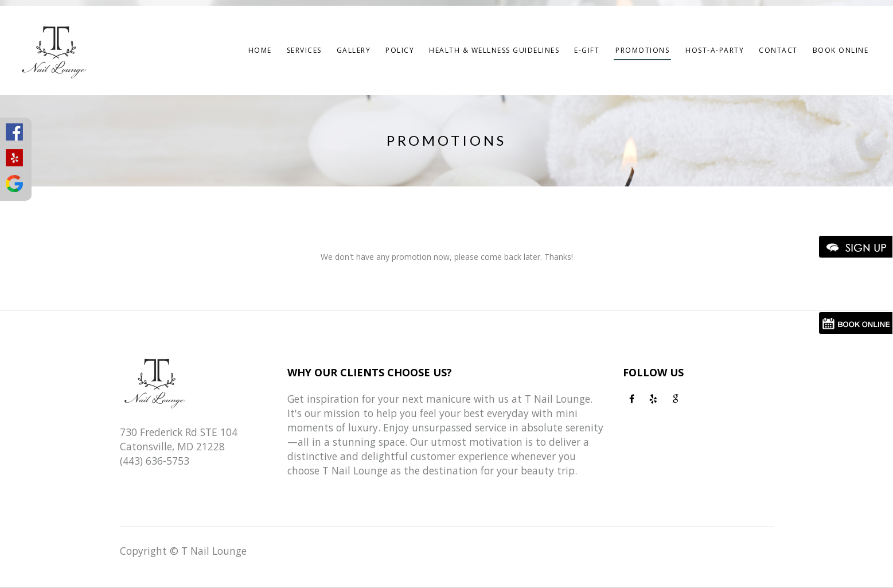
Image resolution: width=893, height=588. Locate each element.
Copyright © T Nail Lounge (183, 551)
